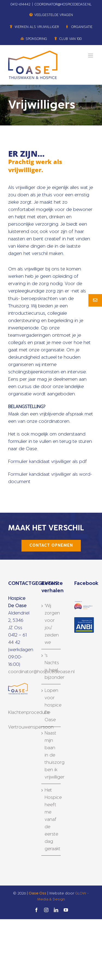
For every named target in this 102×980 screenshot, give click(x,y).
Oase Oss (38, 894)
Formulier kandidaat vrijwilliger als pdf (48, 462)
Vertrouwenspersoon (31, 727)
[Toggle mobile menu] (91, 56)
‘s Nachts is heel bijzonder (51, 667)
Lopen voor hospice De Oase (51, 705)
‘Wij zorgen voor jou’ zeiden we (51, 624)
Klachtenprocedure (29, 713)
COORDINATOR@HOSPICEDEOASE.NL (63, 4)
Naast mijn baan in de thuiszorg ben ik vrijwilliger (51, 755)
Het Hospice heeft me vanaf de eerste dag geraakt (51, 820)
